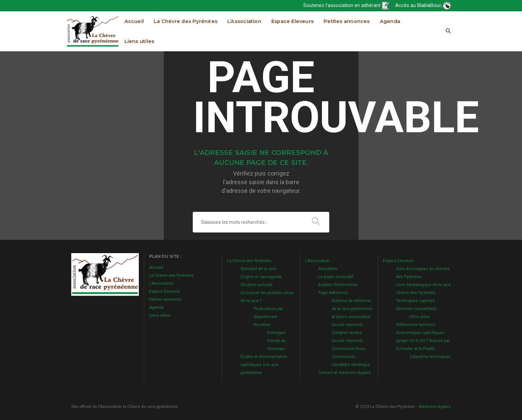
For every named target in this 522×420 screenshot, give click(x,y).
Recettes (262, 325)
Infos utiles (420, 317)
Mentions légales (435, 407)
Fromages (276, 333)
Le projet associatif (336, 277)
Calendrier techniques (430, 357)
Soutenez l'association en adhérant (347, 5)
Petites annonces (347, 21)
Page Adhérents (333, 293)
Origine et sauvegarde (261, 277)
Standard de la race (258, 269)
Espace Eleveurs (292, 21)
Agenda (390, 21)
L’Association (244, 21)
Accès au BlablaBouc (423, 5)
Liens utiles (139, 41)
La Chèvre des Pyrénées (186, 21)
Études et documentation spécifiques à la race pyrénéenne (264, 365)
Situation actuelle (257, 285)
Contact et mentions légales (345, 373)
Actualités (328, 269)
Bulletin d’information (338, 285)
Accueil (134, 21)
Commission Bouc (349, 349)
